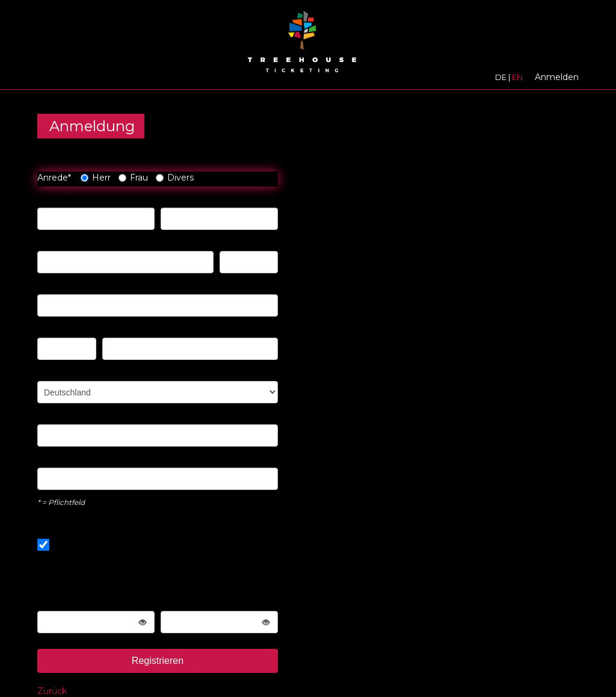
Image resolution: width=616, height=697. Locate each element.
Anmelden (557, 77)
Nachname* (186, 199)
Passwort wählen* (75, 602)
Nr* (226, 242)
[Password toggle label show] (143, 622)
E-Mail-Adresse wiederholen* (97, 459)
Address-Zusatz (70, 285)
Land (48, 372)
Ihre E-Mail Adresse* (79, 415)
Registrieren (158, 661)
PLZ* (48, 329)
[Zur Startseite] (302, 45)
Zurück (52, 691)
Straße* (52, 242)
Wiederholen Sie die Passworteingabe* (203, 596)
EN (517, 77)
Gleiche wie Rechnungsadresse (112, 545)
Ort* (111, 329)
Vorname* (58, 199)
